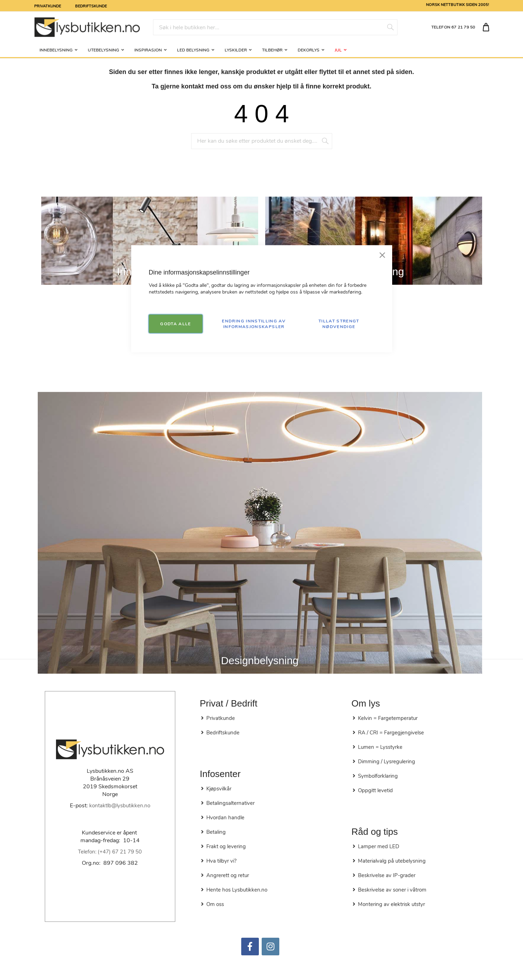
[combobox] (275, 27)
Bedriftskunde (91, 6)
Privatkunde (48, 6)
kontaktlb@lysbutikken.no (120, 806)
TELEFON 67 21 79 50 (453, 27)
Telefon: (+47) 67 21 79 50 (110, 852)
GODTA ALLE (176, 323)
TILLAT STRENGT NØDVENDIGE (339, 323)
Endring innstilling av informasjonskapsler (254, 323)
